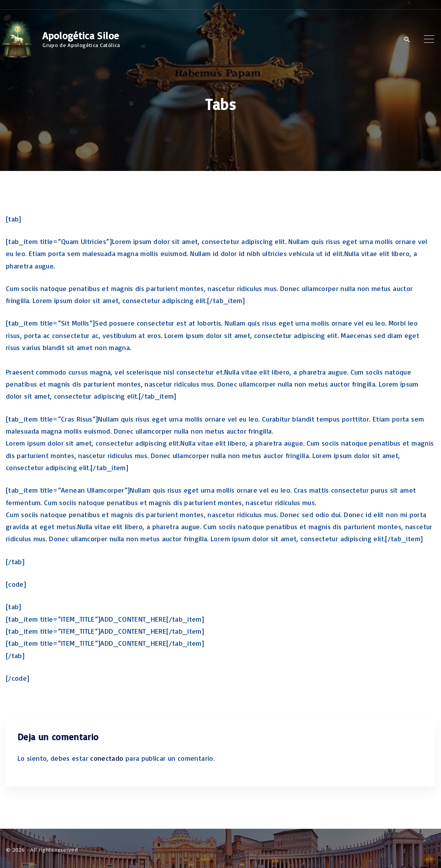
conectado (107, 758)
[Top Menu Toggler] (429, 39)
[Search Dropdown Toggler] (407, 40)
